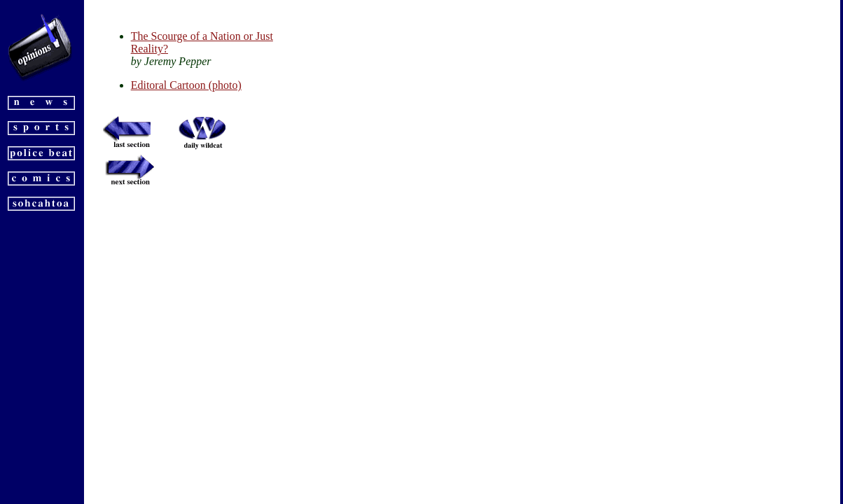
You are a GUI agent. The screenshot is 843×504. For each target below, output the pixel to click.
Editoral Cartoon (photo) (186, 85)
